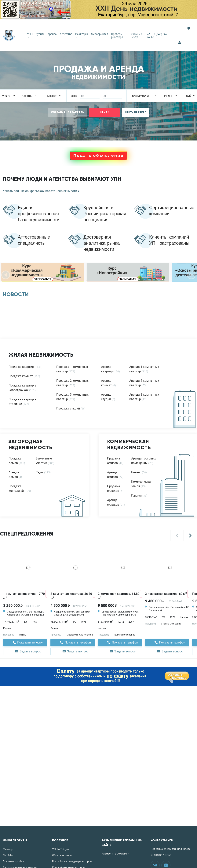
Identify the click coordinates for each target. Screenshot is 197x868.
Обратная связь (62, 855)
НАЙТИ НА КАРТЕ (135, 112)
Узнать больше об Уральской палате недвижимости (41, 191)
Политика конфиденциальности (171, 849)
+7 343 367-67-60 (161, 855)
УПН (30, 35)
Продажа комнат (21, 376)
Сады (40, 472)
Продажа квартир (21, 367)
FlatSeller (8, 855)
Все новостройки (13, 861)
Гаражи (136, 495)
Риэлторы (82, 35)
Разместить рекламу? (115, 854)
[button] (177, 536)
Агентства (66, 34)
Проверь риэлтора (118, 36)
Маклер (8, 849)
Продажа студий (68, 408)
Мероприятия (100, 34)
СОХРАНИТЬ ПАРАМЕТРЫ (68, 112)
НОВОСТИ (16, 294)
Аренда (52, 35)
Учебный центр (136, 36)
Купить (40, 35)
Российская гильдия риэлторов (72, 861)
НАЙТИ (105, 112)
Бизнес (136, 472)
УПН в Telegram (62, 849)
